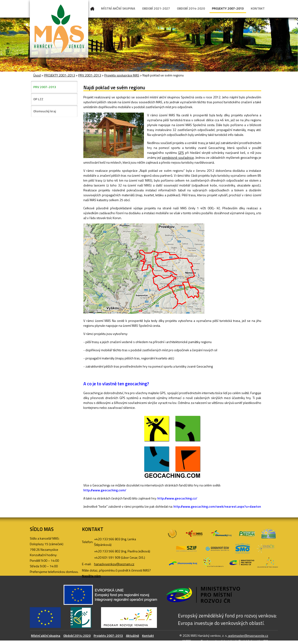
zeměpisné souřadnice (178, 157)
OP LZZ (38, 99)
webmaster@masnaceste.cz (248, 635)
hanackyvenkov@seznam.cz (114, 564)
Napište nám (91, 576)
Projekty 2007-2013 (108, 635)
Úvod (92, 10)
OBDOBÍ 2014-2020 (191, 8)
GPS (181, 153)
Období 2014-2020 (77, 635)
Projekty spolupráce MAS (122, 75)
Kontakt (148, 635)
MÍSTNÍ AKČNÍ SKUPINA (118, 8)
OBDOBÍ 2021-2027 (156, 8)
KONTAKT (258, 8)
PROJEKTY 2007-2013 (228, 8)
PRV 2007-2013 (90, 75)
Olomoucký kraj (45, 111)
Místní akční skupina (46, 635)
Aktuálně (132, 635)
